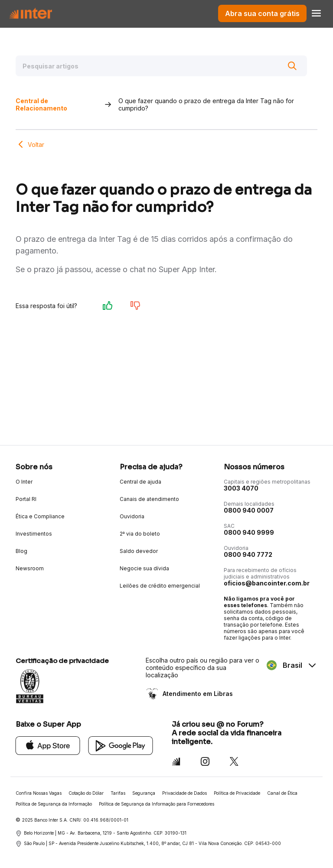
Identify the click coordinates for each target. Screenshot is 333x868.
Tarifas (118, 793)
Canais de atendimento (149, 499)
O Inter (24, 482)
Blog (21, 551)
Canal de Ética (282, 793)
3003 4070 (241, 488)
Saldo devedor (139, 551)
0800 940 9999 (249, 532)
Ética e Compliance (40, 516)
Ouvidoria (132, 516)
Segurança (144, 793)
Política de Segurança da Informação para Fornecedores (157, 804)
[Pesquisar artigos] (161, 66)
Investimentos (34, 534)
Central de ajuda (140, 482)
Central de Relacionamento (41, 104)
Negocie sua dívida (144, 568)
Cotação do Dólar (86, 793)
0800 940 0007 (249, 510)
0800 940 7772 (248, 554)
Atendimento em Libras (197, 694)
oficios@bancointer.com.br (267, 583)
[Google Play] (121, 745)
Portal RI (26, 499)
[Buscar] (292, 66)
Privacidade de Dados (184, 793)
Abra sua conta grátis (262, 13)
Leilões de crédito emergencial (160, 586)
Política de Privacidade (237, 793)
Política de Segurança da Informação (54, 804)
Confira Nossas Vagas (39, 793)
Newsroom (30, 568)
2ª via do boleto (140, 534)
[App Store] (48, 745)
